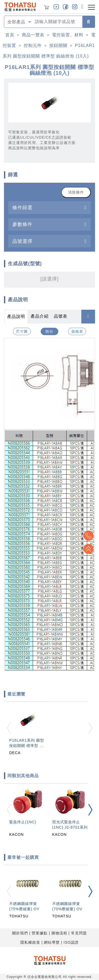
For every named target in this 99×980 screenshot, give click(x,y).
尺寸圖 (22, 331)
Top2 (88, 536)
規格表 (77, 331)
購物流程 (59, 933)
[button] (90, 810)
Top (88, 549)
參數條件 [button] (22, 224)
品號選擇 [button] (22, 241)
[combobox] (57, 22)
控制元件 (33, 45)
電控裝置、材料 (68, 35)
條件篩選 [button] (22, 207)
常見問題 (79, 933)
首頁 (10, 35)
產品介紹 (40, 316)
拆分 (49, 331)
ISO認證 (71, 942)
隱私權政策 (30, 942)
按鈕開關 (58, 45)
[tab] (49, 207)
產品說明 (16, 316)
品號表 (61, 316)
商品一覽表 (33, 35)
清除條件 (76, 192)
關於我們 (20, 933)
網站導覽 (52, 942)
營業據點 (40, 933)
